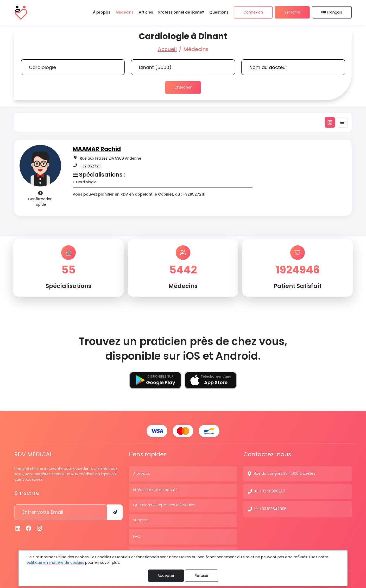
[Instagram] (40, 528)
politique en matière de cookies (55, 562)
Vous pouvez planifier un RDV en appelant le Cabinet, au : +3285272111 (139, 194)
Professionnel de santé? (155, 489)
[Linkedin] (18, 528)
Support (140, 520)
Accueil (167, 49)
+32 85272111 (91, 166)
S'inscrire (292, 12)
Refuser (202, 576)
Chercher (183, 87)
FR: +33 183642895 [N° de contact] (270, 508)
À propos (142, 473)
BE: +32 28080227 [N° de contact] (269, 491)
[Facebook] (29, 528)
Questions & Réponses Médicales (164, 504)
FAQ (137, 536)
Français (332, 12)
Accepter (166, 576)
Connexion (253, 12)
